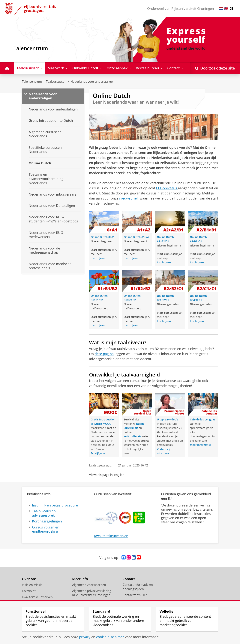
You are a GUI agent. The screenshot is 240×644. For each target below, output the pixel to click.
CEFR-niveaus (167, 188)
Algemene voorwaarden (89, 585)
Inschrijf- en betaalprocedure (55, 505)
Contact (129, 579)
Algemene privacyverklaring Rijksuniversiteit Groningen (92, 593)
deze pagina (104, 354)
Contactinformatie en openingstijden (138, 587)
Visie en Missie (32, 585)
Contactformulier (135, 595)
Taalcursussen (56, 82)
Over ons (29, 579)
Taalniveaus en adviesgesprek (44, 513)
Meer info (80, 579)
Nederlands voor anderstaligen (93, 82)
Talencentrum (32, 82)
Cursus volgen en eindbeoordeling (46, 529)
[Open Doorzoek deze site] (215, 68)
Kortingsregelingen (47, 521)
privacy (85, 637)
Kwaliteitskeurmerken (111, 536)
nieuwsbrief (129, 198)
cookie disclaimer (110, 637)
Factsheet (29, 591)
